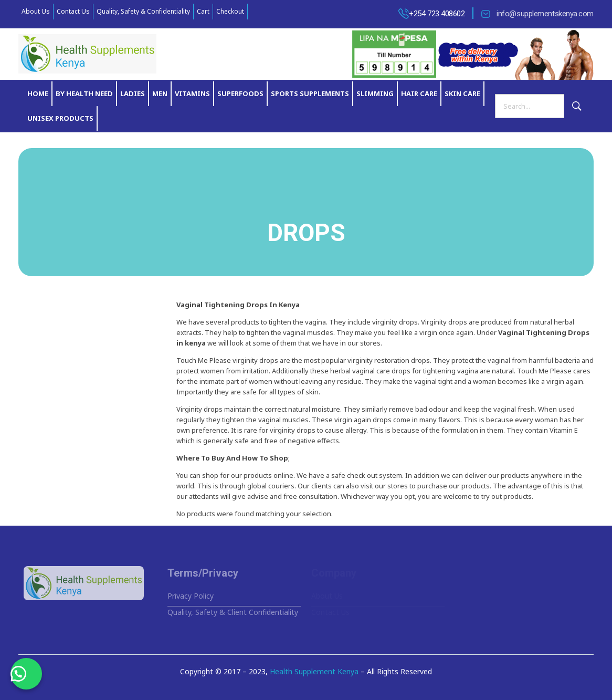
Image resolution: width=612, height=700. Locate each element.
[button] (26, 674)
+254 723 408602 (437, 14)
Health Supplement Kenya (314, 671)
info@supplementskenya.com (545, 14)
